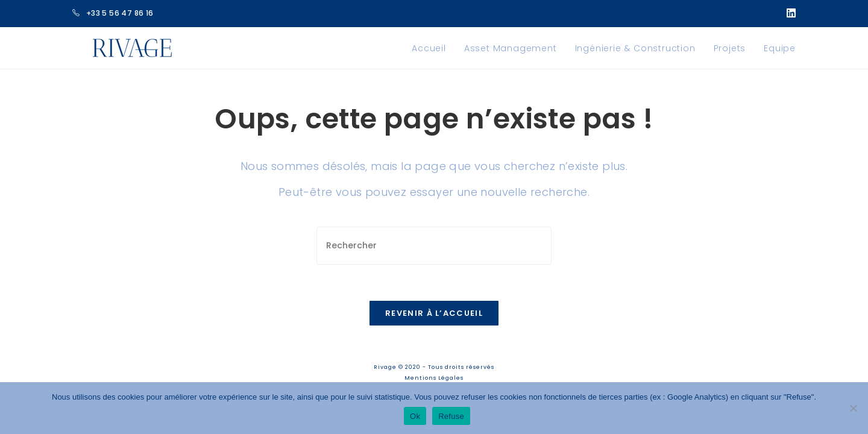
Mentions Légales (434, 378)
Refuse (451, 416)
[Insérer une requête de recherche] (434, 246)
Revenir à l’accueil (434, 313)
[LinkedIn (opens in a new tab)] (789, 13)
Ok (415, 416)
